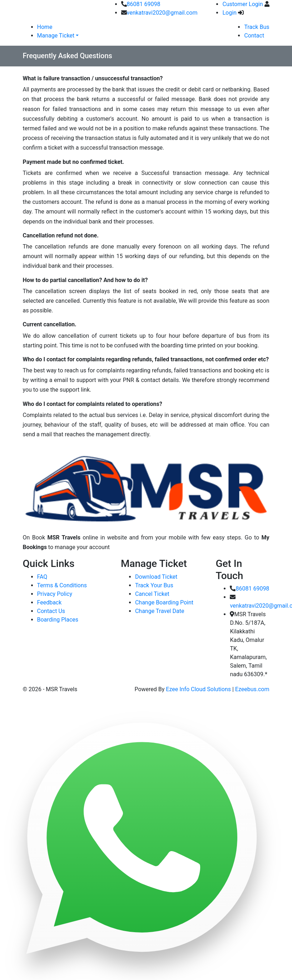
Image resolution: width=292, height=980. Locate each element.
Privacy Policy (55, 594)
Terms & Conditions (62, 585)
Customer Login (242, 4)
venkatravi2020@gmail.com (162, 13)
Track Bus (257, 27)
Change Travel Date (160, 611)
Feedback (50, 602)
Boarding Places (58, 620)
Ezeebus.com (252, 689)
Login (229, 13)
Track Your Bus (154, 585)
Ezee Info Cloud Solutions (198, 689)
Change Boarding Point (164, 602)
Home (45, 27)
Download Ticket (156, 577)
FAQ (42, 577)
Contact (254, 36)
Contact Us (51, 611)
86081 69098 (144, 4)
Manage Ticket (56, 36)
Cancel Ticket (152, 594)
